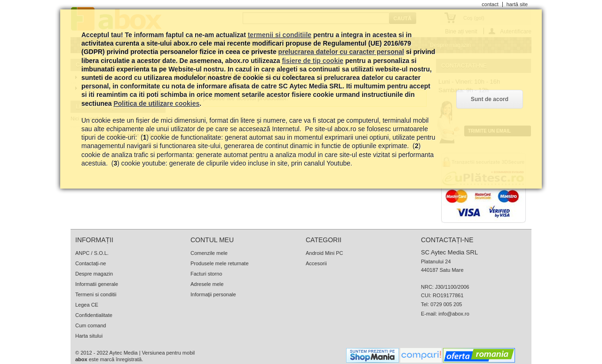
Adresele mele (207, 284)
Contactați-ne (91, 263)
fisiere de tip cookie (313, 61)
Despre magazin (94, 274)
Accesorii (316, 263)
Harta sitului (89, 336)
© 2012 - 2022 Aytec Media (107, 353)
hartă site (517, 4)
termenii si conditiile (280, 35)
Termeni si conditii (96, 294)
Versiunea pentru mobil (169, 353)
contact (490, 4)
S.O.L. (101, 253)
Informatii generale (97, 284)
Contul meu (212, 240)
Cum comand (91, 325)
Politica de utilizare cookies (156, 103)
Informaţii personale (213, 294)
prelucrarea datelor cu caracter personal (341, 52)
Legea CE (87, 305)
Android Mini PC (324, 253)
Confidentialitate (94, 315)
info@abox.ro (454, 314)
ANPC (83, 253)
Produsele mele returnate (220, 263)
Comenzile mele (209, 253)
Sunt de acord (490, 99)
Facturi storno (206, 274)
